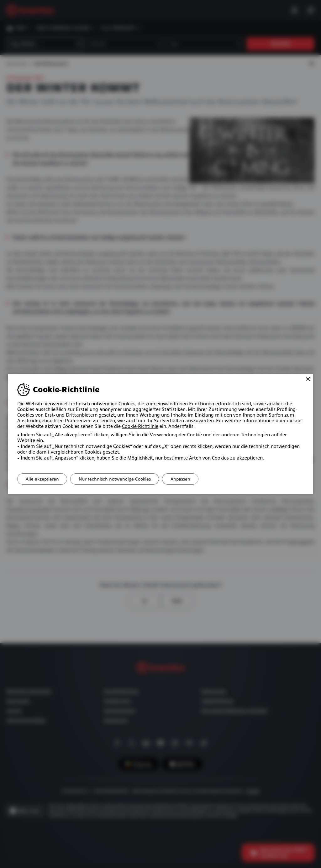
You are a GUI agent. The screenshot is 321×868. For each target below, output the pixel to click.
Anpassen (187, 479)
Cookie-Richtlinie (140, 426)
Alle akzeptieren (44, 479)
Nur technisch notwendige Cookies (119, 479)
